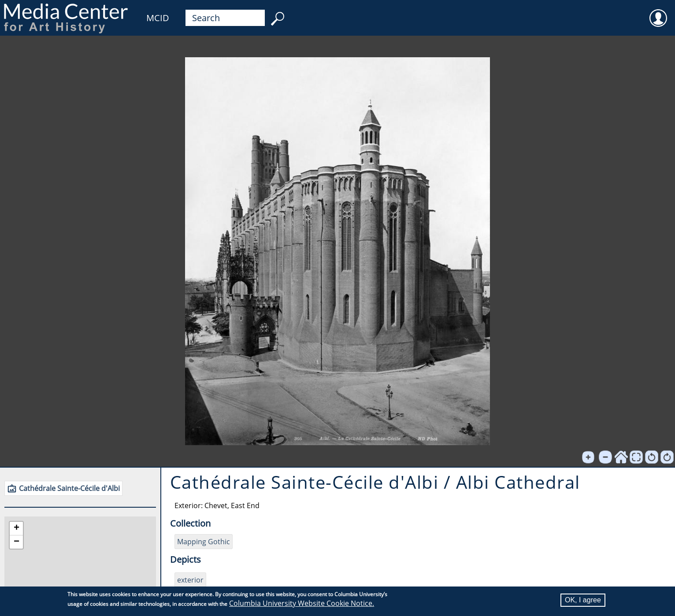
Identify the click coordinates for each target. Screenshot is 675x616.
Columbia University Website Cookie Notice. (302, 603)
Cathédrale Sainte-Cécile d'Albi (69, 488)
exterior (190, 580)
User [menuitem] (658, 12)
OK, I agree (583, 600)
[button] (16, 529)
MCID (158, 18)
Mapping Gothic (204, 542)
